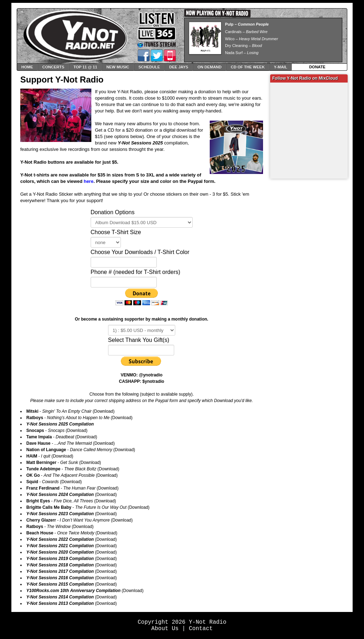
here (88, 181)
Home (27, 67)
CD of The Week (248, 67)
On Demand (209, 67)
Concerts (53, 67)
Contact (201, 629)
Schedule (149, 67)
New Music (118, 67)
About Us (165, 629)
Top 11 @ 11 (85, 67)
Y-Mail (281, 67)
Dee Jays (179, 67)
